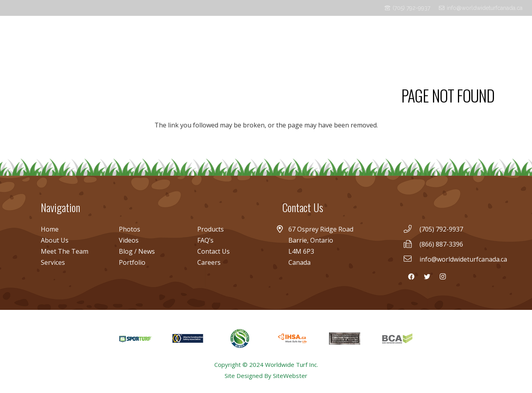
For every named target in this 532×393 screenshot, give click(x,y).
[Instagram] (516, 36)
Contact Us (214, 251)
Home (50, 229)
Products (211, 229)
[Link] (41, 36)
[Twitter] (503, 36)
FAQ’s (205, 240)
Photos (130, 229)
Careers (209, 262)
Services (53, 262)
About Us (55, 240)
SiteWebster (290, 376)
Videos (129, 240)
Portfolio (132, 262)
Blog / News (137, 251)
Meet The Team (65, 251)
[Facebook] (491, 36)
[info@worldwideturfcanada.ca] (411, 259)
